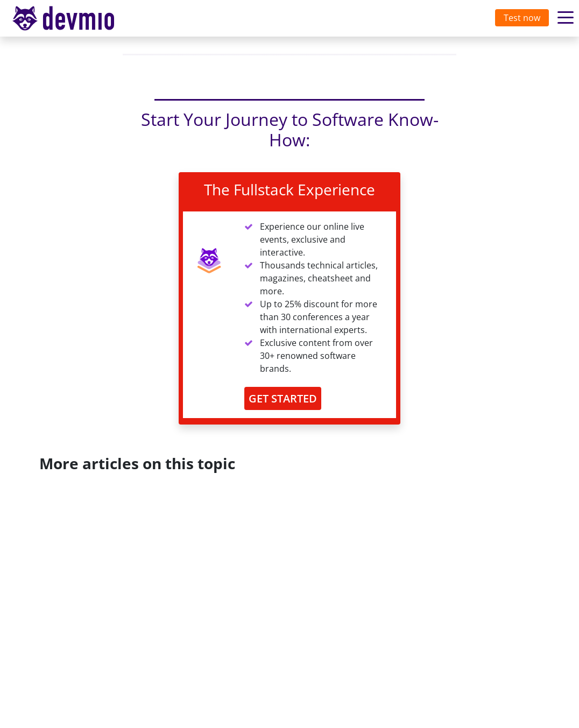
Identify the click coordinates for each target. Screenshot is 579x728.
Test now (522, 18)
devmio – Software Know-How (72, 18)
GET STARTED (283, 398)
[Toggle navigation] (74, 18)
